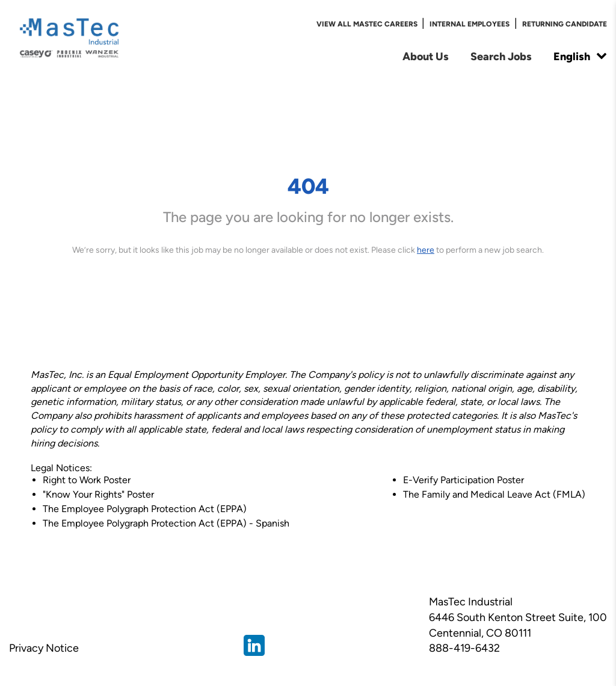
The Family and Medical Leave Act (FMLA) (494, 494)
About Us (426, 56)
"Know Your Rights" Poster (98, 494)
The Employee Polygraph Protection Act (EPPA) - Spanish (166, 523)
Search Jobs (501, 56)
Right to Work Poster (87, 480)
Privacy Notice (44, 648)
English (580, 56)
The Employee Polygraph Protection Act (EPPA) (145, 509)
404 (308, 186)
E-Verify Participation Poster (464, 480)
